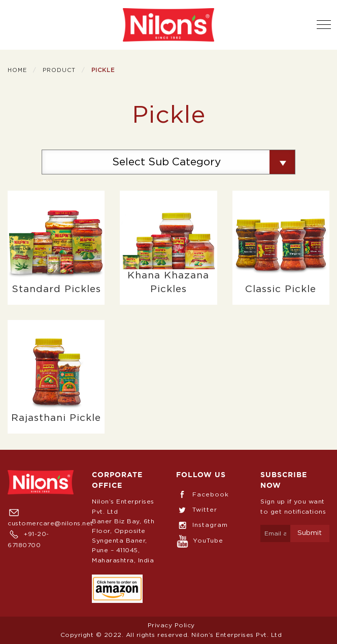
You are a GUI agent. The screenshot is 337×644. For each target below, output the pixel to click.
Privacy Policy (171, 625)
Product (59, 70)
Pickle (103, 70)
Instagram (202, 525)
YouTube (200, 541)
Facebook (203, 494)
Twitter (197, 510)
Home (17, 70)
